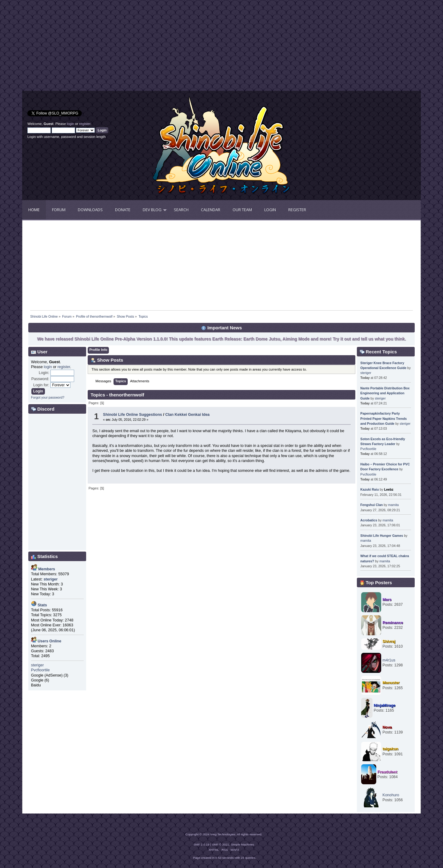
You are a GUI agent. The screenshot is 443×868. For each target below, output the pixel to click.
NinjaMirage (385, 705)
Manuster (391, 683)
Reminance (393, 623)
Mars (387, 600)
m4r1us (389, 660)
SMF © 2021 (221, 844)
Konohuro (391, 795)
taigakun (390, 749)
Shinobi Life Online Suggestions (133, 415)
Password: (40, 379)
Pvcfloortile (40, 670)
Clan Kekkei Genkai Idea (187, 415)
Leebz (389, 489)
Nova (387, 727)
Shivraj (389, 641)
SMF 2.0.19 (202, 844)
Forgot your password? (48, 397)
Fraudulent (387, 772)
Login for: (41, 385)
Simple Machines (242, 844)
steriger (38, 665)
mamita (393, 505)
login (70, 124)
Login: (44, 373)
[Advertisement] (122, 48)
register (85, 124)
